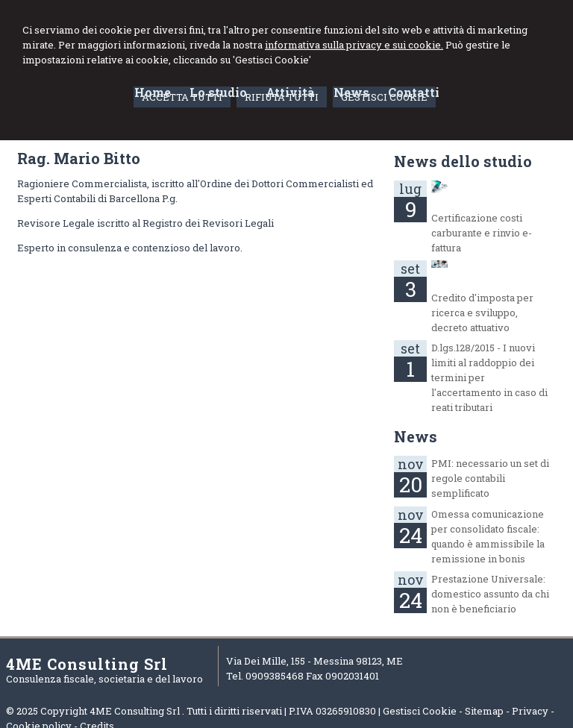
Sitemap (484, 711)
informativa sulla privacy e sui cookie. (354, 45)
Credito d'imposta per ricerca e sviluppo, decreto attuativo (482, 313)
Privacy (530, 711)
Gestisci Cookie (420, 711)
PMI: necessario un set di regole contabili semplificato (490, 478)
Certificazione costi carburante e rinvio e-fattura (482, 233)
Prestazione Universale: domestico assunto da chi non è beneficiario (490, 594)
